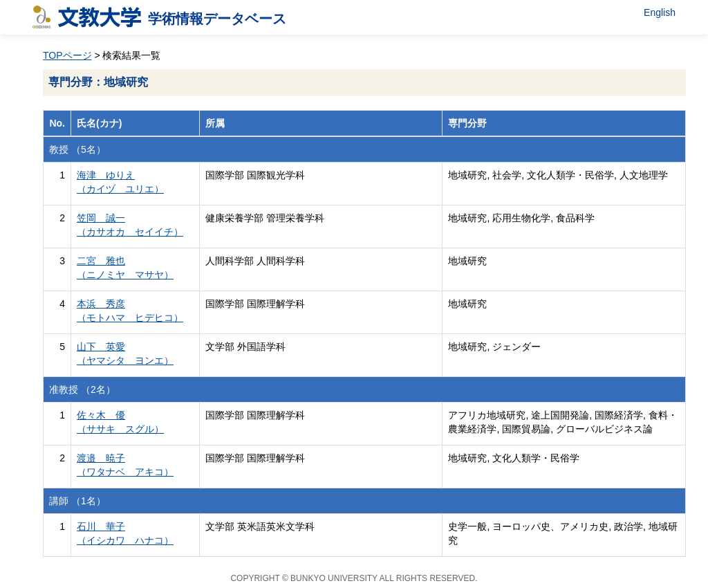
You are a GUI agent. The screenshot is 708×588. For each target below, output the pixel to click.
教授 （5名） (77, 149)
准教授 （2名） (82, 389)
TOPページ (67, 55)
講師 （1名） (77, 501)
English (660, 12)
